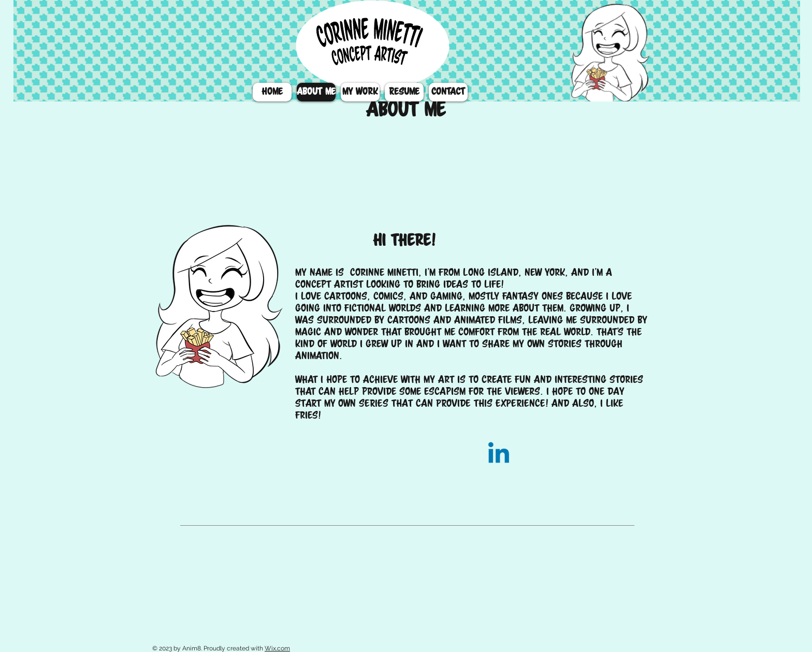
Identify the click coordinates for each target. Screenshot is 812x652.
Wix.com (277, 648)
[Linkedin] (499, 455)
